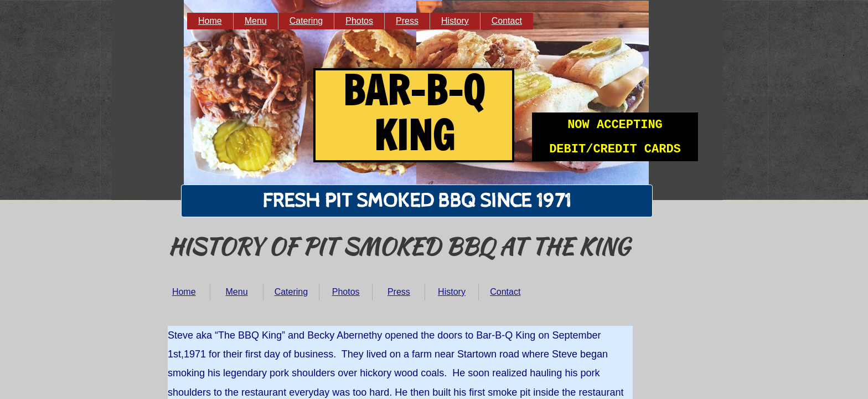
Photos (346, 292)
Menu (237, 292)
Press (399, 292)
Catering (291, 292)
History (452, 292)
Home (184, 292)
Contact (505, 292)
